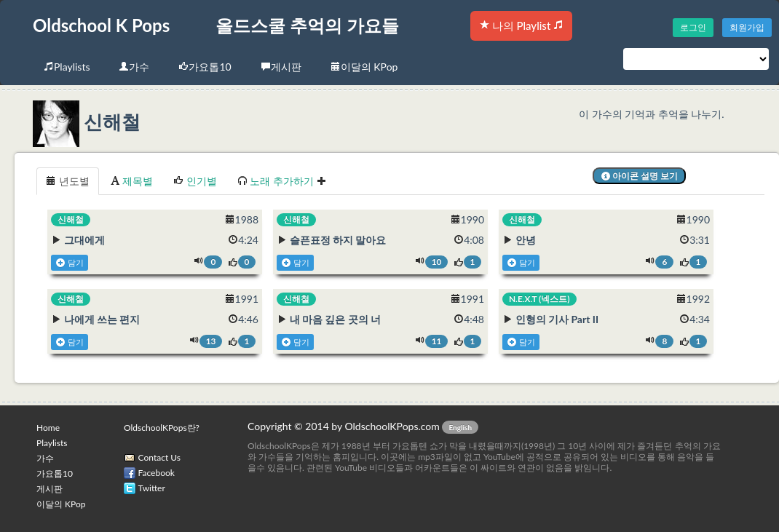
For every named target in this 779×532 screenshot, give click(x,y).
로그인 (693, 27)
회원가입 (747, 27)
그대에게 (84, 240)
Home (48, 428)
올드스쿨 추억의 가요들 (307, 25)
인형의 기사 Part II (557, 319)
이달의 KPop (364, 67)
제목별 (132, 181)
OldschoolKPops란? (162, 428)
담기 (70, 263)
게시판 (281, 67)
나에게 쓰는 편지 (102, 319)
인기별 (195, 181)
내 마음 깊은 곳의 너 (336, 319)
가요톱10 (205, 67)
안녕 (526, 240)
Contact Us (159, 457)
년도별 (68, 181)
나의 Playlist (521, 25)
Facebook (157, 473)
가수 (134, 67)
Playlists (67, 67)
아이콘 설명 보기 (640, 176)
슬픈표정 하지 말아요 (338, 240)
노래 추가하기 (282, 181)
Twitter (152, 488)
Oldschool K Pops (101, 25)
